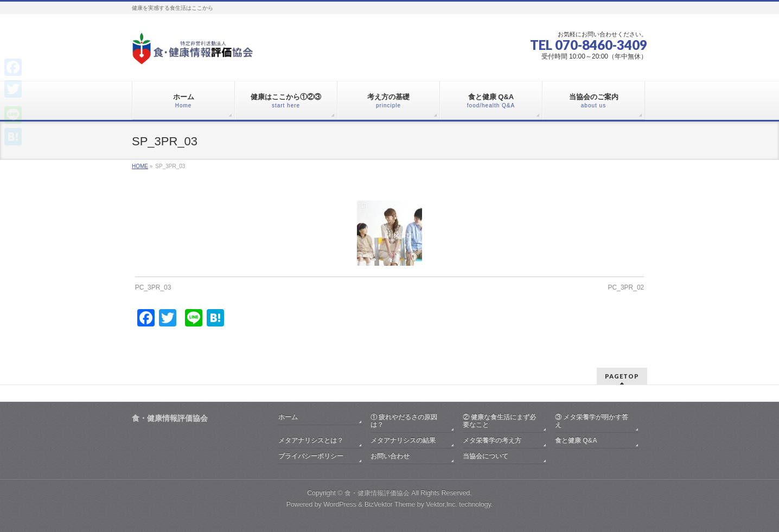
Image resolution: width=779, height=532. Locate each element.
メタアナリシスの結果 (403, 440)
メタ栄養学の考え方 (492, 440)
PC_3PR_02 (626, 287)
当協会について (486, 456)
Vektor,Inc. (442, 504)
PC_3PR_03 (153, 287)
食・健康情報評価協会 (377, 493)
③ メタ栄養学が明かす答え (592, 421)
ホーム (288, 417)
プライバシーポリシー (311, 456)
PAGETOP (622, 376)
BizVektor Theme (390, 504)
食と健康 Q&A (576, 440)
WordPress (340, 504)
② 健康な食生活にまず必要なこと (499, 421)
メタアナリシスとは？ (311, 440)
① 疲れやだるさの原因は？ (404, 421)
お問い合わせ (390, 456)
